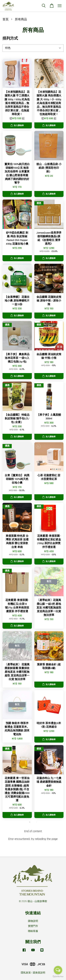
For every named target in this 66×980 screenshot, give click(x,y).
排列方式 (10, 38)
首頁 (6, 19)
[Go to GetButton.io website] (58, 977)
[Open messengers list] (58, 970)
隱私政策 (26, 973)
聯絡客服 (33, 931)
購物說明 (33, 921)
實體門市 (33, 926)
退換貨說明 (39, 973)
